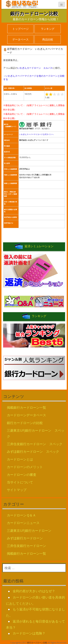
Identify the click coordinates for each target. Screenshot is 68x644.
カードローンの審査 (22, 475)
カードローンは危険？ (29, 633)
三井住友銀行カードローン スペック (35, 444)
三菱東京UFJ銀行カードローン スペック (36, 433)
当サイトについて (20, 482)
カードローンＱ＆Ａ (21, 515)
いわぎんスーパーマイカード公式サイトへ (36, 134)
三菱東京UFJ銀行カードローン (29, 531)
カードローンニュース (23, 523)
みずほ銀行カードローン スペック (33, 451)
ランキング (48, 29)
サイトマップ (17, 490)
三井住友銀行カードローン (26, 546)
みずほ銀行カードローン (25, 538)
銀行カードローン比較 (34, 13)
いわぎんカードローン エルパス (35, 68)
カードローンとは (20, 459)
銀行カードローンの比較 (25, 423)
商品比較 (48, 39)
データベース (20, 39)
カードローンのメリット (25, 467)
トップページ (20, 29)
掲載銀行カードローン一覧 (26, 407)
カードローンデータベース (26, 415)
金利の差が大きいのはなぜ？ (34, 591)
